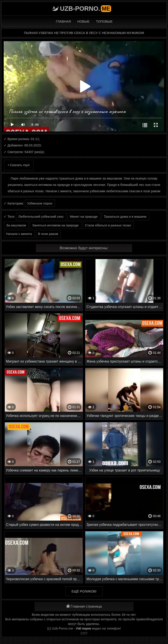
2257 (84, 633)
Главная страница (84, 606)
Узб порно (84, 628)
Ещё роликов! (84, 591)
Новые (84, 21)
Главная (63, 21)
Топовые (104, 21)
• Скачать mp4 (19, 165)
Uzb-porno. (86, 9)
